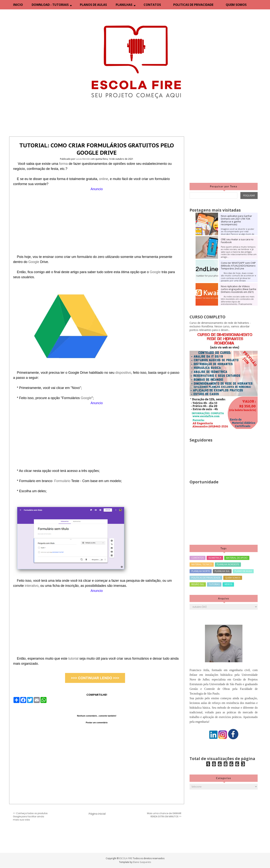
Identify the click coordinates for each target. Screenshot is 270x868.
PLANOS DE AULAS (93, 5)
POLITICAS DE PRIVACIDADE (193, 5)
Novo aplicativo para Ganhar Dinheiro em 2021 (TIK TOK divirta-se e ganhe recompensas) (236, 220)
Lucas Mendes (84, 159)
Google (34, 262)
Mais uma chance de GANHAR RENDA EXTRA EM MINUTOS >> (164, 815)
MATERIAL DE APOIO (237, 558)
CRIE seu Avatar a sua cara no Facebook (237, 241)
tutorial (74, 659)
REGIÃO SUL (198, 584)
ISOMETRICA (215, 558)
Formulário (63, 481)
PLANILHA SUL (222, 571)
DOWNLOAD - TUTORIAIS (50, 5)
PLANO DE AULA (243, 571)
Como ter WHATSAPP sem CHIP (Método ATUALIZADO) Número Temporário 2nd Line (238, 266)
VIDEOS (228, 584)
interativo (32, 586)
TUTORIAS (214, 584)
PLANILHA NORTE (201, 571)
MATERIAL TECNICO (202, 564)
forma (64, 164)
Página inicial (97, 814)
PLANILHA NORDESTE (228, 564)
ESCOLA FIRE (126, 858)
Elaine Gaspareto (142, 862)
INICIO (18, 5)
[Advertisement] (97, 218)
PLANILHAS (124, 5)
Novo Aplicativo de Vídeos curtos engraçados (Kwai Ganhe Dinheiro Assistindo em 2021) (239, 289)
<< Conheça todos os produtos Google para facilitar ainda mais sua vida (30, 817)
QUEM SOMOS (236, 5)
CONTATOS (152, 5)
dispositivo (123, 373)
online (103, 179)
